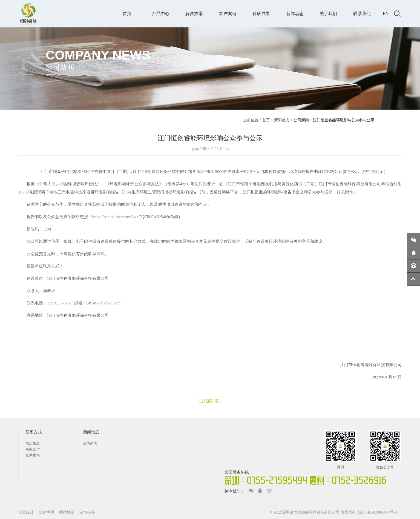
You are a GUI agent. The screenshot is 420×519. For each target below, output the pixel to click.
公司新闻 (301, 120)
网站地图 (67, 512)
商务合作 (33, 449)
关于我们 (328, 14)
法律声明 (47, 512)
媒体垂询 (33, 455)
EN (386, 14)
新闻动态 (295, 14)
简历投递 (33, 443)
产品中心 (161, 14)
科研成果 (261, 14)
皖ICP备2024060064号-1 (378, 512)
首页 (127, 14)
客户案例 (228, 14)
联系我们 (362, 14)
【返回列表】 (210, 401)
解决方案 (194, 14)
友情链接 (87, 512)
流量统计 (26, 512)
